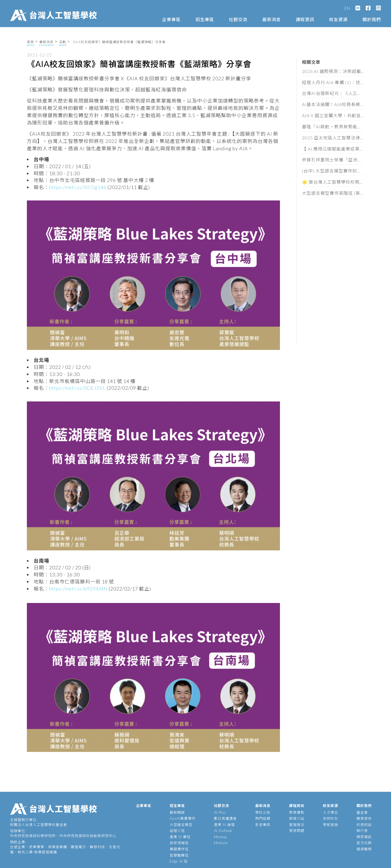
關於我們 (372, 19)
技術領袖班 (179, 843)
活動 (62, 42)
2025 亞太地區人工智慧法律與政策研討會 (333, 138)
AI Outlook (223, 831)
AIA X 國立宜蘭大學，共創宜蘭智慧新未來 (333, 115)
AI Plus (220, 812)
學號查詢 (330, 825)
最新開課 (177, 812)
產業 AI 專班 (180, 837)
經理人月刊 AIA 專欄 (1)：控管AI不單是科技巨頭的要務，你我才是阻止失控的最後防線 (333, 82)
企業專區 (171, 19)
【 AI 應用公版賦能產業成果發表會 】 (333, 149)
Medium (221, 843)
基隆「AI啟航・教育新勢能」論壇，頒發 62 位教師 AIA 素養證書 (333, 127)
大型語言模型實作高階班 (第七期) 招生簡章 (333, 193)
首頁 (30, 42)
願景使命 (364, 818)
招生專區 (205, 19)
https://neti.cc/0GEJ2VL (77, 388)
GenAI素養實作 (183, 818)
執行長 (362, 831)
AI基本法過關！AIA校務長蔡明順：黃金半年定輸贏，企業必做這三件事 (333, 104)
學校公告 (263, 812)
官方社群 (364, 843)
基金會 (362, 812)
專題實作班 (179, 849)
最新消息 (272, 19)
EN (347, 8)
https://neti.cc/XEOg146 (78, 187)
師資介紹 (297, 818)
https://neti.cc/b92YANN (78, 589)
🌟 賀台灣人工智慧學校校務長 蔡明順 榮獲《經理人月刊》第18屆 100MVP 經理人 (333, 182)
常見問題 (297, 831)
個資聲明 (364, 849)
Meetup (220, 837)
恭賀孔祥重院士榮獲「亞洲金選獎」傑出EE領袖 (333, 160)
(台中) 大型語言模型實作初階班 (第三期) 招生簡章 (333, 171)
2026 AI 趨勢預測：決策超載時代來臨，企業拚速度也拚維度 (333, 71)
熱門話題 (263, 818)
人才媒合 (330, 812)
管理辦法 (297, 825)
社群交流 (238, 19)
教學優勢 (297, 812)
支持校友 (330, 818)
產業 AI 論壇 (224, 825)
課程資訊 (305, 19)
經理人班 (177, 831)
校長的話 (364, 825)
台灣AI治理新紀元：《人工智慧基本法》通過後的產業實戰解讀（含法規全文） (333, 93)
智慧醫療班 (179, 855)
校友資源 (338, 19)
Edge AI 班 (179, 861)
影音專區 (263, 825)
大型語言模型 (181, 825)
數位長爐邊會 (225, 818)
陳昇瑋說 (364, 837)
